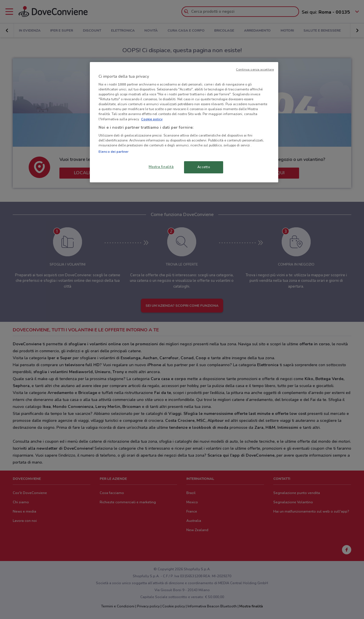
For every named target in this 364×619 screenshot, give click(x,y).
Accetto (204, 167)
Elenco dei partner (113, 152)
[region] (184, 122)
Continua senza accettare (255, 69)
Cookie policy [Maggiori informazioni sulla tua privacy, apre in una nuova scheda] (152, 119)
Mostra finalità (161, 167)
